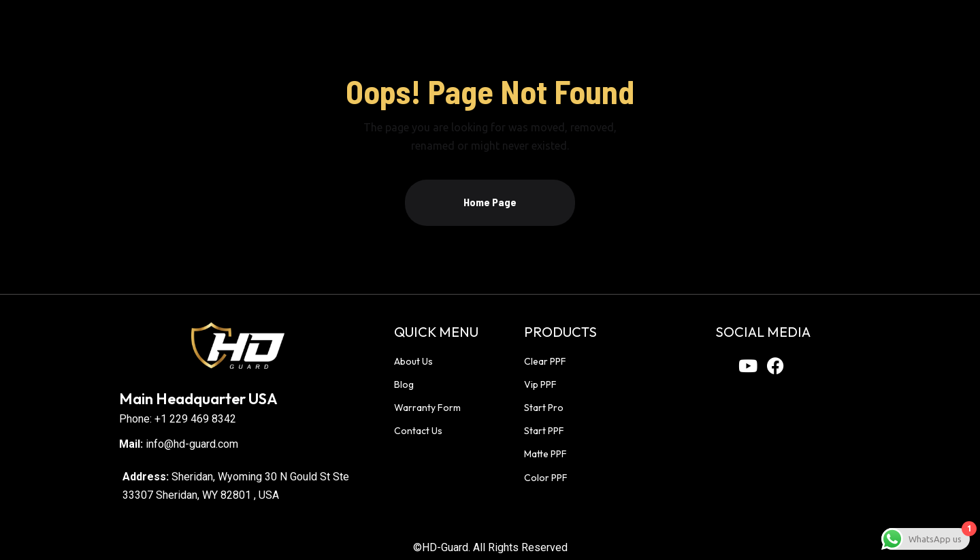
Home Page (490, 202)
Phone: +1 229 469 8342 (178, 419)
